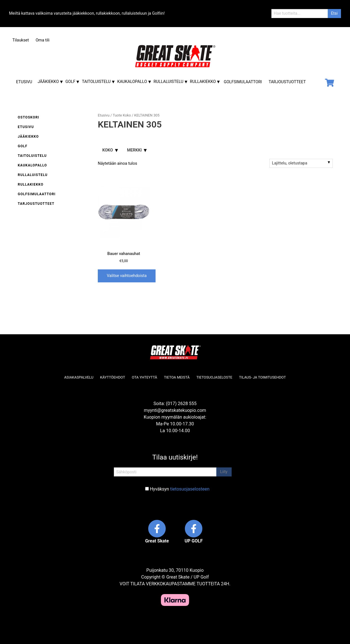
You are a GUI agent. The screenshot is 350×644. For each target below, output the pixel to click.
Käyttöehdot (113, 377)
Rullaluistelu (169, 82)
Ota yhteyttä (145, 377)
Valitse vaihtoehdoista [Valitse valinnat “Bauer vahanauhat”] (127, 276)
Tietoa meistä (177, 377)
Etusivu (24, 82)
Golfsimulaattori (243, 82)
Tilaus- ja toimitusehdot (262, 377)
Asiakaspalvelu (79, 377)
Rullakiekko (203, 82)
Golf (70, 82)
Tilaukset (21, 40)
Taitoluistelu (96, 82)
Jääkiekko (48, 82)
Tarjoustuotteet (287, 82)
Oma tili (42, 40)
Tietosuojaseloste (214, 377)
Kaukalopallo (132, 82)
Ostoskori (28, 117)
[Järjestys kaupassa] (301, 163)
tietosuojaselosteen (190, 489)
